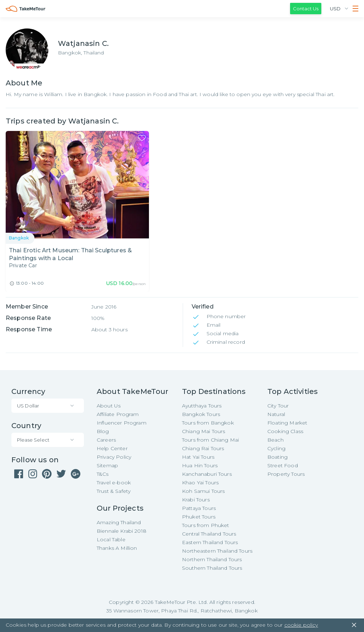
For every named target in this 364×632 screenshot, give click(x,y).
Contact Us (306, 9)
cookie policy (301, 625)
